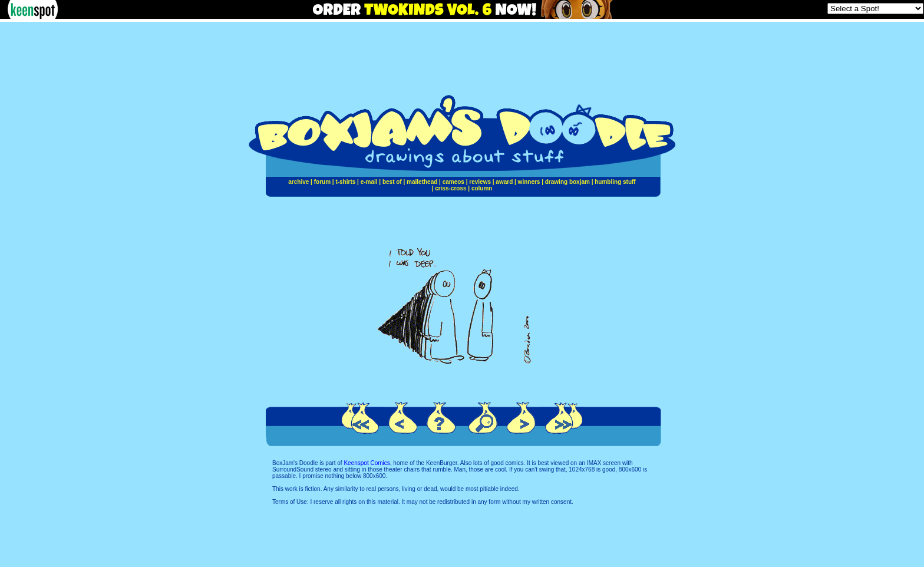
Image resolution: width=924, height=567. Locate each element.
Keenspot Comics (367, 463)
